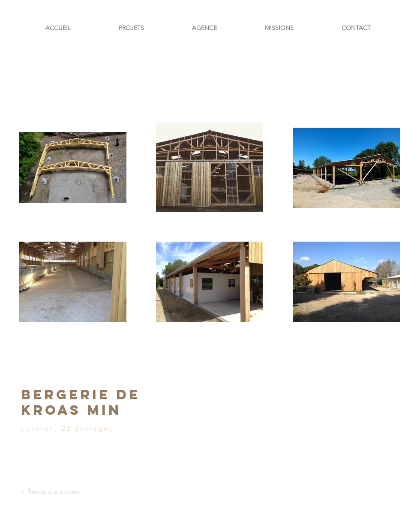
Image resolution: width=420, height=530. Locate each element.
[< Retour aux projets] (50, 491)
